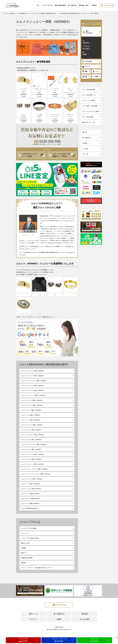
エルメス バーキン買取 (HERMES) (31, 489)
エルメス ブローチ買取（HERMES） (32, 459)
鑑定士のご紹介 (25, 543)
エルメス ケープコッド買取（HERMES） (33, 390)
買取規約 (24, 563)
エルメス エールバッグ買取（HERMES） (33, 386)
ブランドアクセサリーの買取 (90, 111)
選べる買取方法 (72, 5)
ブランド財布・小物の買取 (90, 106)
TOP (38, 5)
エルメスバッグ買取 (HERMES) (30, 503)
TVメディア (34, 619)
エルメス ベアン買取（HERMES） (31, 420)
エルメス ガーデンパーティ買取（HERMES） (34, 445)
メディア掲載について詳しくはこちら (91, 201)
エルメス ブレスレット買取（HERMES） (33, 464)
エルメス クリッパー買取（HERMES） (32, 405)
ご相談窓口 (94, 5)
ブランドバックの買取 (88, 100)
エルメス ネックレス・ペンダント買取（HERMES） (36, 474)
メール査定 (85, 149)
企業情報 (24, 548)
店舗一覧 (85, 132)
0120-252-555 (107, 5)
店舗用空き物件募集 (27, 558)
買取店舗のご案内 (84, 5)
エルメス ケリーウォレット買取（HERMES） (34, 381)
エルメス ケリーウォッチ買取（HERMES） (34, 395)
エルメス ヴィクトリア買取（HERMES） (33, 376)
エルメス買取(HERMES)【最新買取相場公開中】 (44, 364)
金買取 (59, 619)
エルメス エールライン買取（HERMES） (33, 371)
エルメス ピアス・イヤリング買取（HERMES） (35, 469)
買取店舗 (85, 614)
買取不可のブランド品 (88, 122)
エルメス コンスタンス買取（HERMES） (33, 435)
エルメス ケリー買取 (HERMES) (30, 494)
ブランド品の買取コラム (89, 95)
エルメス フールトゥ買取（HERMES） (32, 425)
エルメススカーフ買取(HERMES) (31, 499)
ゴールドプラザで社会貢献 (29, 528)
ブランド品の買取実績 (88, 90)
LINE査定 (85, 143)
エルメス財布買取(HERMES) (29, 508)
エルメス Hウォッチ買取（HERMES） (32, 400)
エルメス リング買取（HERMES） (31, 484)
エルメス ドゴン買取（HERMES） (31, 415)
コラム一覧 (85, 154)
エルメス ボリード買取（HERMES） (32, 449)
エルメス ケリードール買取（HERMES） (33, 454)
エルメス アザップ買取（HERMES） (32, 410)
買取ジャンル (33, 614)
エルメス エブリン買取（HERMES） (32, 430)
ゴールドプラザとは (47, 5)
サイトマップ (25, 533)
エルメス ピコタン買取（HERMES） (32, 440)
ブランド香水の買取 (88, 117)
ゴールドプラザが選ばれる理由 (30, 538)
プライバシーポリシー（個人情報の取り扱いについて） (37, 568)
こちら (54, 317)
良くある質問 (85, 619)
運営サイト (24, 553)
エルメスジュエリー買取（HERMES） (32, 479)
